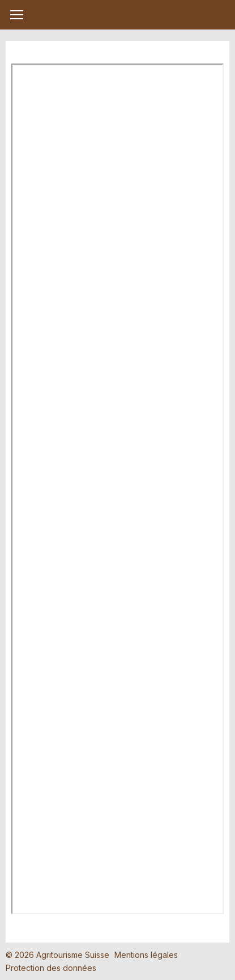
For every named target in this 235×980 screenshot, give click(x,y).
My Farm (118, 15)
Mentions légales (146, 955)
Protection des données (51, 968)
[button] (17, 15)
